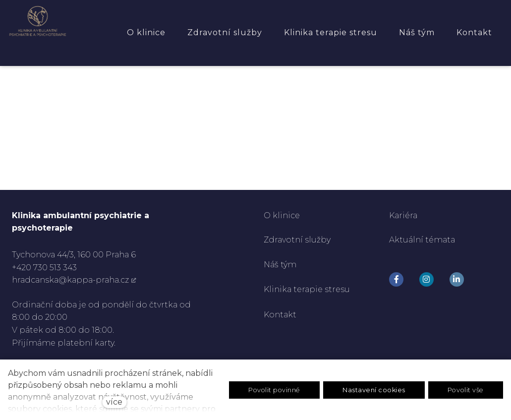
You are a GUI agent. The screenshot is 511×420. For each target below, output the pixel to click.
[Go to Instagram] (426, 279)
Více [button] (486, 32)
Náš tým (281, 265)
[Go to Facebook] (396, 279)
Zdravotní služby (297, 240)
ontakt (284, 315)
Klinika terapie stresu (307, 289)
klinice (285, 215)
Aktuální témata (422, 240)
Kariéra (403, 215)
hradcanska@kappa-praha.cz (70, 280)
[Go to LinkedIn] (457, 279)
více (114, 402)
